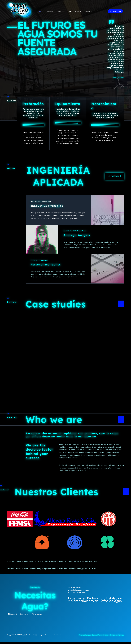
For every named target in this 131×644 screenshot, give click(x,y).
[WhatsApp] (38, 616)
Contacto (88, 11)
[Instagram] (25, 616)
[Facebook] (13, 616)
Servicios (50, 11)
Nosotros (78, 11)
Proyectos (61, 11)
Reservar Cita (115, 11)
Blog (69, 11)
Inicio (42, 11)
